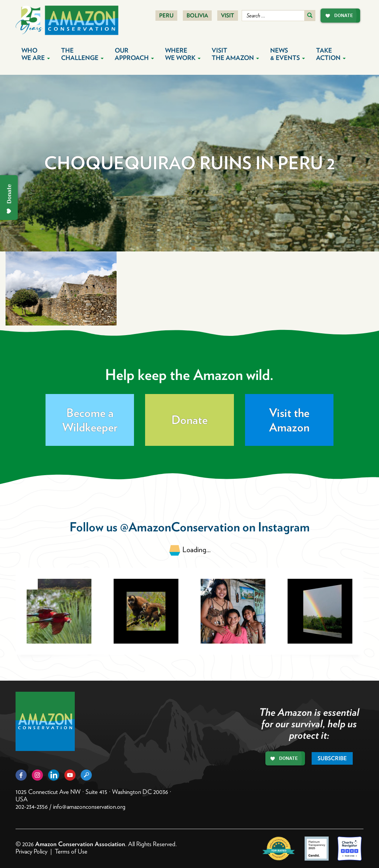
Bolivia (197, 16)
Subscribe (332, 758)
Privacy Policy (31, 851)
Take (331, 54)
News (288, 54)
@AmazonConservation (180, 527)
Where (183, 54)
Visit (228, 16)
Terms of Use (71, 851)
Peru (166, 16)
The (82, 54)
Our (134, 54)
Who (36, 54)
